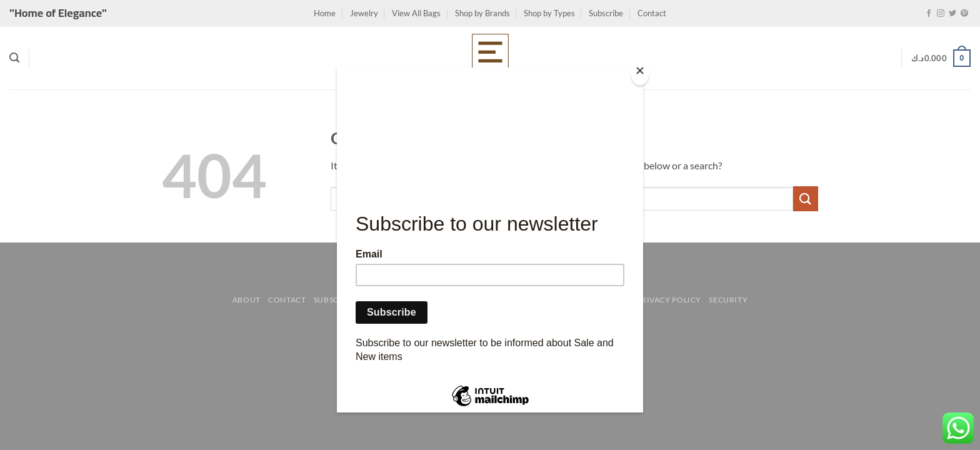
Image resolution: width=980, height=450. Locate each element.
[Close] (640, 73)
